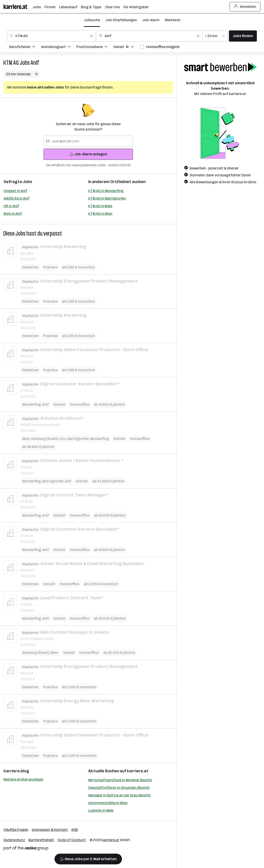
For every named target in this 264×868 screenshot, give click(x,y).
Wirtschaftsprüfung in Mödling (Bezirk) (120, 780)
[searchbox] (88, 141)
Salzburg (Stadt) (45, 439)
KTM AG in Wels (100, 206)
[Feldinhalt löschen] (91, 36)
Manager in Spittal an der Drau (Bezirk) (119, 795)
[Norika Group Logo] (26, 849)
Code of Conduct (72, 840)
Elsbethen (30, 267)
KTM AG (11, 63)
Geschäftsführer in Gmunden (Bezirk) (119, 788)
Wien (54, 653)
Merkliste (173, 20)
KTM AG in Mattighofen (107, 198)
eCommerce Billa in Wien (108, 803)
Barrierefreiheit (41, 840)
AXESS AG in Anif (17, 198)
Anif (35, 63)
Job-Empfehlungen (121, 20)
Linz (64, 439)
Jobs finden (243, 36)
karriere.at (138, 771)
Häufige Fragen (16, 830)
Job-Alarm (151, 20)
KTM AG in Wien (100, 214)
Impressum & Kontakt (50, 830)
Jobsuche (92, 20)
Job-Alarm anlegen (88, 154)
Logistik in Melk (101, 810)
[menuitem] (25, 48)
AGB (75, 830)
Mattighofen (79, 439)
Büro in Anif (13, 214)
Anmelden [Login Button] (245, 7)
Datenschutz (14, 840)
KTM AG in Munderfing (106, 191)
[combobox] (51, 36)
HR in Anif (11, 206)
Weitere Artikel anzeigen (23, 779)
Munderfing (32, 404)
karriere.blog (16, 771)
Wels (27, 439)
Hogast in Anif (15, 191)
